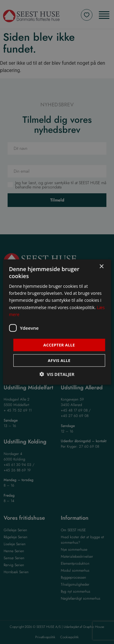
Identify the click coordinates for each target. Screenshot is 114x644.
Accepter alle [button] (59, 345)
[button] (57, 374)
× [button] (101, 266)
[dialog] (57, 322)
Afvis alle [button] (59, 360)
